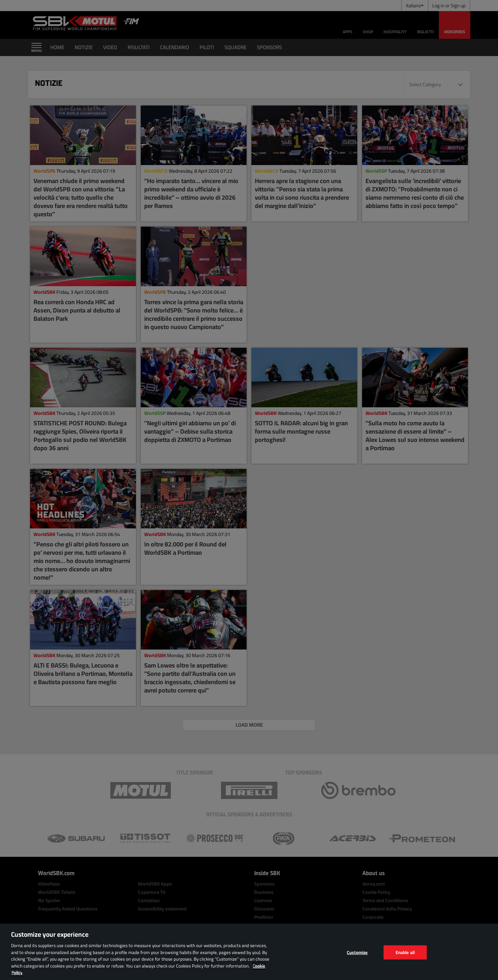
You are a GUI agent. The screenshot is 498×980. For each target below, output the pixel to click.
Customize (357, 952)
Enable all (405, 952)
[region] (249, 952)
